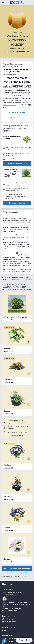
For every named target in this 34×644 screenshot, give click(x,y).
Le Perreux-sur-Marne (11, 70)
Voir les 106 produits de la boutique (17, 569)
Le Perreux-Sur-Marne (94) (24, 279)
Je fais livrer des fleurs (17, 164)
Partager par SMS (17, 113)
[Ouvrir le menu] (3, 2)
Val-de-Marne (25, 70)
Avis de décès (6, 573)
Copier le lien (17, 118)
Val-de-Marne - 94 (17, 573)
